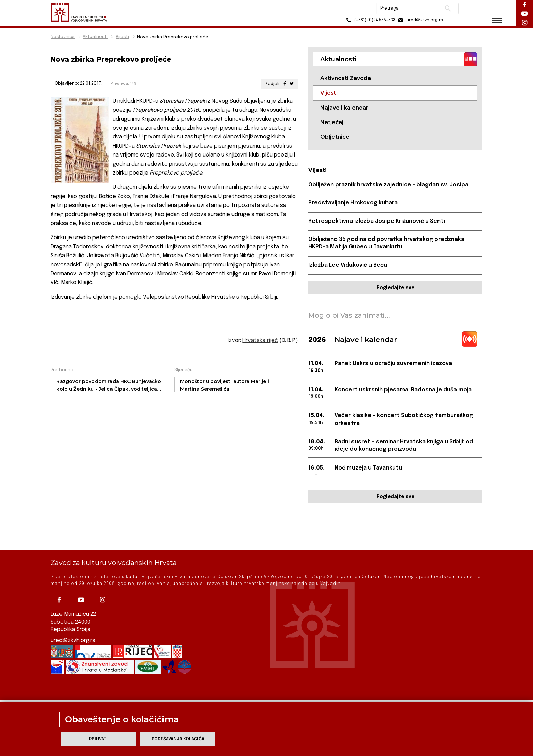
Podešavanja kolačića (178, 739)
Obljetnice (335, 137)
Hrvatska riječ (260, 340)
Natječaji (332, 122)
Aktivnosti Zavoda (346, 78)
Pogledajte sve (396, 288)
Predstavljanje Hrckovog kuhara (353, 203)
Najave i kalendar (344, 108)
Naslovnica (63, 37)
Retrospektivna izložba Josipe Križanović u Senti (377, 221)
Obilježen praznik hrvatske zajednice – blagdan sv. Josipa (388, 185)
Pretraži (447, 9)
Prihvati (98, 739)
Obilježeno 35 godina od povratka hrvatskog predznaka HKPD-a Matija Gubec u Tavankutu (386, 243)
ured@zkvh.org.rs (73, 618)
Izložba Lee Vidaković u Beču (348, 265)
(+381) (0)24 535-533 (369, 20)
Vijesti (122, 37)
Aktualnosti (95, 37)
